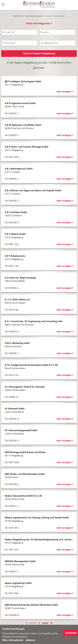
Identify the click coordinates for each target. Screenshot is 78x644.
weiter (48, 623)
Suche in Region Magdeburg (39, 53)
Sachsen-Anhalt (35, 16)
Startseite (18, 16)
